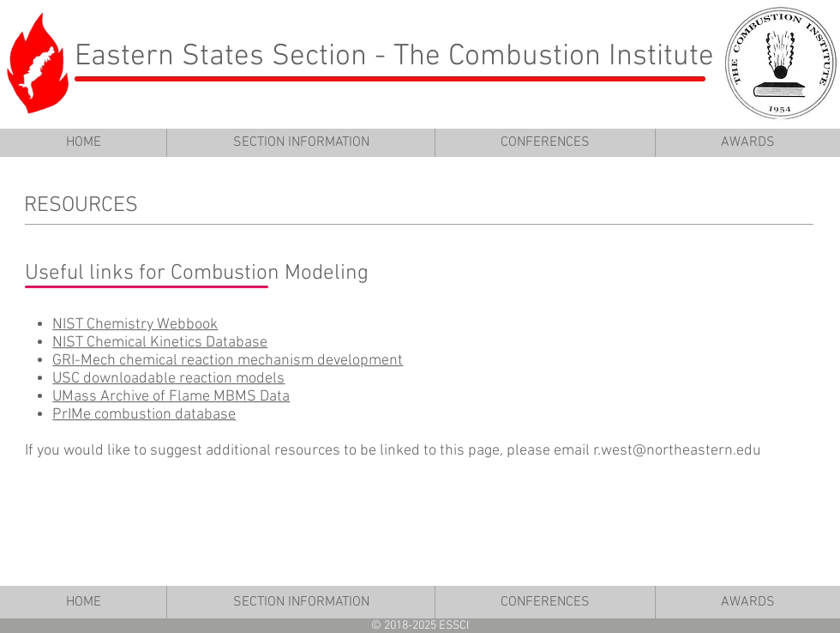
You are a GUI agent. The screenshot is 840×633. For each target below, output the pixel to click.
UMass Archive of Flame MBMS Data (171, 397)
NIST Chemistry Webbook (135, 325)
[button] (300, 143)
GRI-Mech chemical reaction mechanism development (228, 361)
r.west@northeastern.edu (677, 451)
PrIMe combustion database (144, 415)
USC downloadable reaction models (168, 379)
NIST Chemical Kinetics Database (160, 343)
